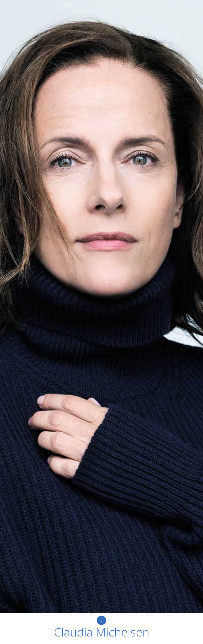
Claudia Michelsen (102, 632)
